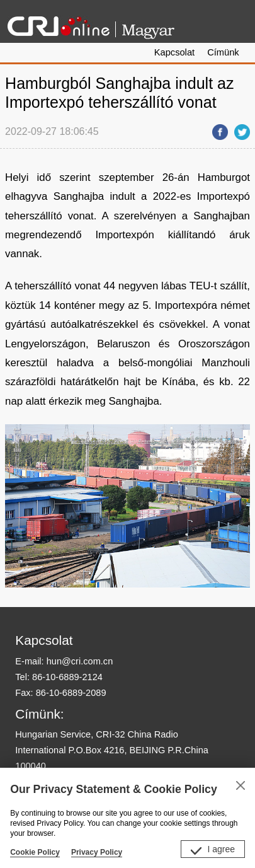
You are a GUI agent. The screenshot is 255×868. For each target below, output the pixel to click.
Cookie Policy (35, 852)
